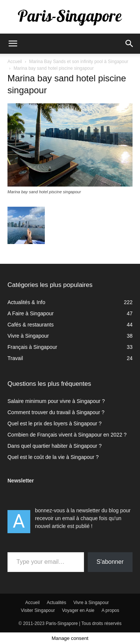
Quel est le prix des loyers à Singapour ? (55, 423)
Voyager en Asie (78, 610)
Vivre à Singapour (91, 603)
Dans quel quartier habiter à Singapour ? (55, 446)
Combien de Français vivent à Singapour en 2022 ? (67, 435)
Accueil (15, 62)
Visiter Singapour (38, 610)
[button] (13, 44)
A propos (110, 610)
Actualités (56, 603)
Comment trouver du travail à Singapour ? (56, 412)
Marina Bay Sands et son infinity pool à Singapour (79, 62)
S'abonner (110, 562)
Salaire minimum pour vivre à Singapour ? (56, 401)
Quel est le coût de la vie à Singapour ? (53, 457)
